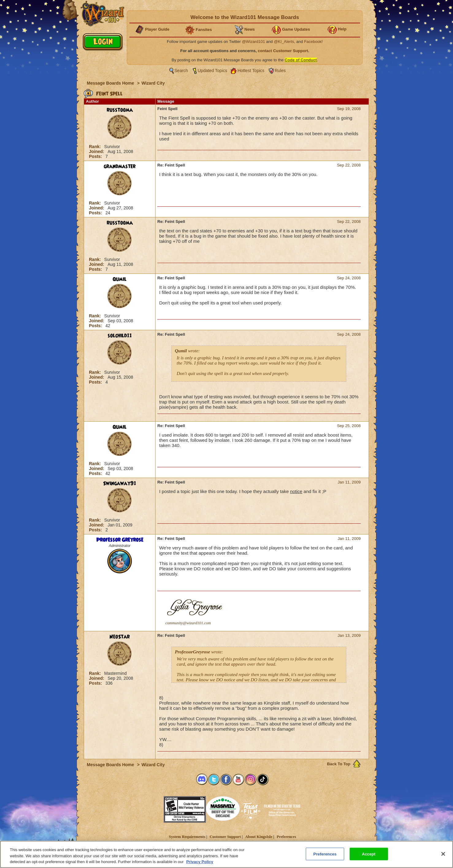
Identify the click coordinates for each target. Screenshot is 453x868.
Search (181, 71)
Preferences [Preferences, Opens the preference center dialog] (325, 854)
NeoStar (120, 637)
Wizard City (153, 83)
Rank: (96, 147)
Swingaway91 (120, 484)
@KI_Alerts (284, 42)
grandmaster (120, 166)
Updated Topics (213, 71)
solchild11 (120, 336)
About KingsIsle (259, 837)
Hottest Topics (251, 71)
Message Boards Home (111, 83)
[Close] (443, 854)
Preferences (286, 837)
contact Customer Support (283, 51)
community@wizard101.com (188, 623)
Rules (280, 71)
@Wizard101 (253, 42)
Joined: (97, 151)
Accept (369, 854)
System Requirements (187, 837)
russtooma (120, 110)
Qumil (120, 279)
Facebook (313, 42)
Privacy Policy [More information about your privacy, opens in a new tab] (200, 862)
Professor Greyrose (120, 540)
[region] (227, 854)
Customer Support (225, 837)
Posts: (96, 156)
